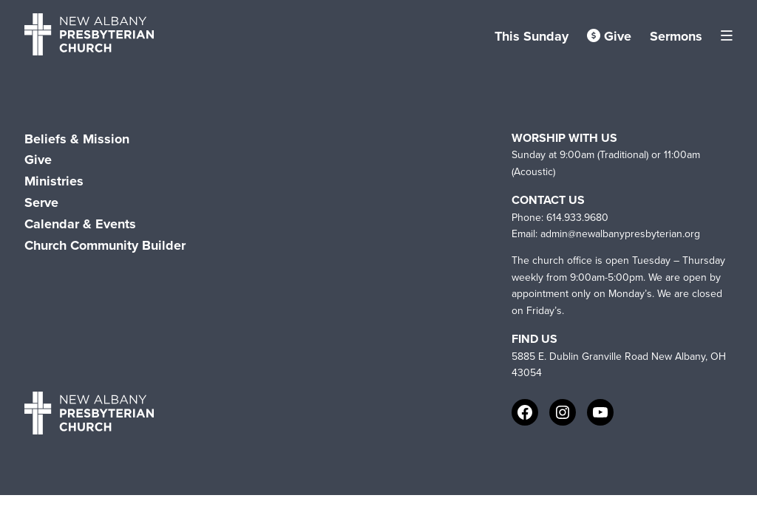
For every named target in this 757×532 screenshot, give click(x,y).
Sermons (676, 36)
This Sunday (532, 36)
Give (609, 36)
